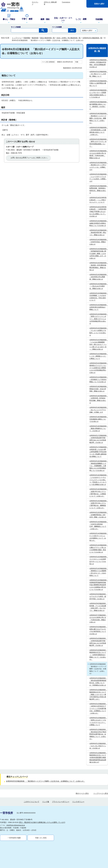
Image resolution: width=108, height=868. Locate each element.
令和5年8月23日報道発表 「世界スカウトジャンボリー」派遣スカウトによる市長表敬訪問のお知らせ (98, 319)
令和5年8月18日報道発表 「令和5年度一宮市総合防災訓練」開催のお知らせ (98, 399)
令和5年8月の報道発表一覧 (92, 38)
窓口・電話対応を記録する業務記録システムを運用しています (42, 800)
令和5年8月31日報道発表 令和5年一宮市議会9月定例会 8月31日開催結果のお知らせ (98, 63)
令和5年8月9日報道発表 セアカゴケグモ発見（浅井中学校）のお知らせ (98, 596)
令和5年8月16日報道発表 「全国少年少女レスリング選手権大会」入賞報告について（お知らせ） (98, 493)
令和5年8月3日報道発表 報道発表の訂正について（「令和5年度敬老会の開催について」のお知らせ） (98, 655)
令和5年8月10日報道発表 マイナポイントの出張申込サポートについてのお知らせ (98, 560)
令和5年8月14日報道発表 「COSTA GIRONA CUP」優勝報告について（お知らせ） (98, 525)
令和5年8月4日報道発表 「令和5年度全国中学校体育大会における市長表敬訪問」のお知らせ (98, 642)
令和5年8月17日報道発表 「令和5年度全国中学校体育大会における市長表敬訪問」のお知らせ (98, 439)
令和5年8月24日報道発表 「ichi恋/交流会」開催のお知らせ (98, 242)
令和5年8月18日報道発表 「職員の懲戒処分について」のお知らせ (98, 428)
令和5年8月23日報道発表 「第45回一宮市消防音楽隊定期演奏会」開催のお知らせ (98, 266)
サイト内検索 (16, 27)
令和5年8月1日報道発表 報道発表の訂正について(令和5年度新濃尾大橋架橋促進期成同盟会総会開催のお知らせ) (98, 757)
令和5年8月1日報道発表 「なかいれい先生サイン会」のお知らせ (98, 746)
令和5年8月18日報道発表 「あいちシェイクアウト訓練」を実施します (98, 410)
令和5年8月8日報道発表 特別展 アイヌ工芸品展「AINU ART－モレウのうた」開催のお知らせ (98, 607)
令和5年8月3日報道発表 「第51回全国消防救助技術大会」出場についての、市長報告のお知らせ (98, 682)
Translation (66, 2)
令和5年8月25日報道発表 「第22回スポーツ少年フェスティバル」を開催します (98, 166)
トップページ (17, 38)
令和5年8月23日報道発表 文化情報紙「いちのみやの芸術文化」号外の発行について (98, 297)
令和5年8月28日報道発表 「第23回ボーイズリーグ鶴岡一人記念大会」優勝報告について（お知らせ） (98, 118)
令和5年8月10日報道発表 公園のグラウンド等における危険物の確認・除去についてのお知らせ (98, 549)
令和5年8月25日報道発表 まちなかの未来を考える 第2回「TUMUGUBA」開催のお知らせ (98, 154)
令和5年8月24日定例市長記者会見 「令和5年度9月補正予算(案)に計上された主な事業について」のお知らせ (98, 212)
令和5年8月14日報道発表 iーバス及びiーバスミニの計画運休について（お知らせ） (98, 537)
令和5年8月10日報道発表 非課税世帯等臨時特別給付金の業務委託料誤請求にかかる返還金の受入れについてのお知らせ (98, 585)
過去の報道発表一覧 (47, 38)
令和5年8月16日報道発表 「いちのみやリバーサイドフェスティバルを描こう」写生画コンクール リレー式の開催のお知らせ (98, 480)
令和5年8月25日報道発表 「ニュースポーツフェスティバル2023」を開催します (98, 178)
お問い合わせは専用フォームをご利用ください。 (30, 158)
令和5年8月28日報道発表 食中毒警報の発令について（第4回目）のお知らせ (98, 105)
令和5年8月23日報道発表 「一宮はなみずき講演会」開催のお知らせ (98, 286)
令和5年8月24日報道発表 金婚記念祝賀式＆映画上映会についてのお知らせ (98, 223)
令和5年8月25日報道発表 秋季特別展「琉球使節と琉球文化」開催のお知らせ (98, 189)
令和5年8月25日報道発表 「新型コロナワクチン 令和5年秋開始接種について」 (98, 143)
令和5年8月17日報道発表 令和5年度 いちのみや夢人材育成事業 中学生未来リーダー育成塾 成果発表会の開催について (98, 452)
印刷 (77, 62)
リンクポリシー (78, 779)
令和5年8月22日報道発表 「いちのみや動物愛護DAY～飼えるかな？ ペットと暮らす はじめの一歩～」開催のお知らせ (98, 344)
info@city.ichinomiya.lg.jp (16, 803)
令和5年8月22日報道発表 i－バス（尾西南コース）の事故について (98, 356)
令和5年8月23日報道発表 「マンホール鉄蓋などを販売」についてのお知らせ (98, 332)
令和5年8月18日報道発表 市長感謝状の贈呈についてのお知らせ (98, 419)
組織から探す (87, 30)
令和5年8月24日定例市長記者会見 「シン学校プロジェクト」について (98, 200)
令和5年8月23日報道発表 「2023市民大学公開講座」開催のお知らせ (98, 277)
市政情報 (27, 38)
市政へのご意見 (41, 816)
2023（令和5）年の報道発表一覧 (69, 38)
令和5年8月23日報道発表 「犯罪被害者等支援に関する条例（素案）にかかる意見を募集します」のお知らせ (98, 253)
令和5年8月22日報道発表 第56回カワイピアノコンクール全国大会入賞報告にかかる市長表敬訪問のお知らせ (98, 368)
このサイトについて (32, 779)
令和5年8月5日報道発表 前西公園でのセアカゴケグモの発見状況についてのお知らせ (98, 630)
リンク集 (46, 779)
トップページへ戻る (101, 771)
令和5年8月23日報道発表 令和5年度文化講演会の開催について (98, 307)
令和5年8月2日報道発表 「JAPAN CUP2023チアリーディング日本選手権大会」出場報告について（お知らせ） (98, 708)
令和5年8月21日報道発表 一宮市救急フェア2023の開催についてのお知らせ (98, 379)
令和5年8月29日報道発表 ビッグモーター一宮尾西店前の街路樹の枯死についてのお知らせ (98, 94)
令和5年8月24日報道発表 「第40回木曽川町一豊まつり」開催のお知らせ (98, 233)
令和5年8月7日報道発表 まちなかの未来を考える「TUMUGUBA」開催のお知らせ (98, 619)
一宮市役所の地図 (14, 816)
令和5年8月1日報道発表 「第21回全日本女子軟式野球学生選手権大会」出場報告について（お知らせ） (98, 734)
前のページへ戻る (82, 771)
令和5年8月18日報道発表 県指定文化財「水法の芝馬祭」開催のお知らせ (98, 389)
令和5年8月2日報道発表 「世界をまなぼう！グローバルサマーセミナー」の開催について (98, 721)
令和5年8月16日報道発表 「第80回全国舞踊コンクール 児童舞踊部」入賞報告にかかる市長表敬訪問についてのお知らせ (98, 466)
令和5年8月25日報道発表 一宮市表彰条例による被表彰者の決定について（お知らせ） (98, 131)
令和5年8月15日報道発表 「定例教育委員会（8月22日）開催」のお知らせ (98, 515)
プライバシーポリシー (61, 779)
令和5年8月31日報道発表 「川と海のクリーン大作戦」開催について (98, 74)
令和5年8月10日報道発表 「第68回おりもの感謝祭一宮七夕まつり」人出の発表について (98, 572)
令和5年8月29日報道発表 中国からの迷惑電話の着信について (98, 83)
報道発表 (35, 38)
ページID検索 (57, 27)
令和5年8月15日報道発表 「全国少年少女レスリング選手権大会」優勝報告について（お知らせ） (98, 504)
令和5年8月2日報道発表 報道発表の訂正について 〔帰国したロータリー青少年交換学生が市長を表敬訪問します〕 (98, 694)
